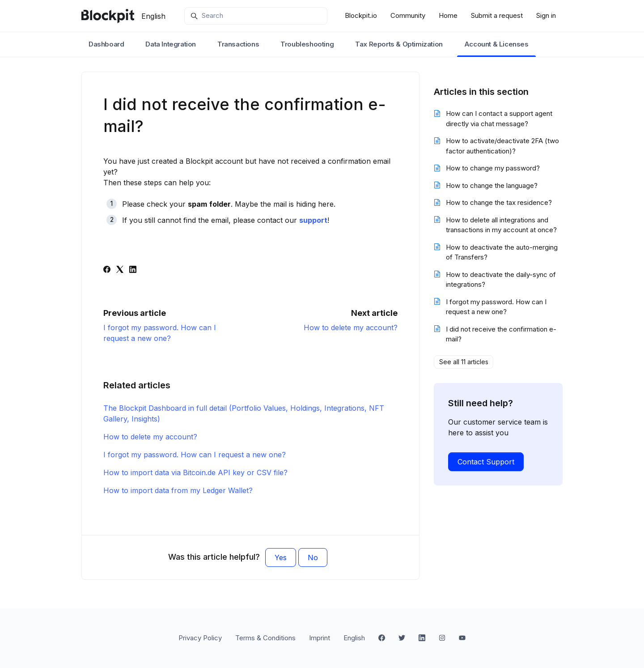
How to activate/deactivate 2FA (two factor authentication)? (502, 146)
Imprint (320, 638)
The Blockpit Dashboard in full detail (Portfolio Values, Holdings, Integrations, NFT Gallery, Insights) (244, 413)
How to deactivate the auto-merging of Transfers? (502, 252)
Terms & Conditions (265, 638)
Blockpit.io (361, 15)
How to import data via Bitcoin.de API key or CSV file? (195, 472)
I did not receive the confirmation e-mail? (501, 334)
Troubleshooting (307, 44)
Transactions (238, 44)
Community (408, 15)
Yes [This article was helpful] (281, 557)
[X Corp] (120, 270)
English (153, 16)
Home (448, 15)
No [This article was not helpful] (313, 557)
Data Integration (171, 44)
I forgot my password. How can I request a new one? (195, 455)
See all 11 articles (464, 362)
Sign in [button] (546, 15)
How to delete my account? (351, 328)
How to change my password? (493, 168)
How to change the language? (492, 185)
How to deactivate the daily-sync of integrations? (501, 280)
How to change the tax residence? (499, 202)
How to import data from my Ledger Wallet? (178, 490)
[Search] (256, 16)
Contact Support (486, 462)
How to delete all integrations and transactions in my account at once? (501, 225)
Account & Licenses (496, 44)
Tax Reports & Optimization (399, 44)
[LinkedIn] (133, 270)
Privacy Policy (200, 638)
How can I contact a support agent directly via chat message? (499, 119)
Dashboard (106, 44)
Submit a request (497, 15)
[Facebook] (107, 270)
